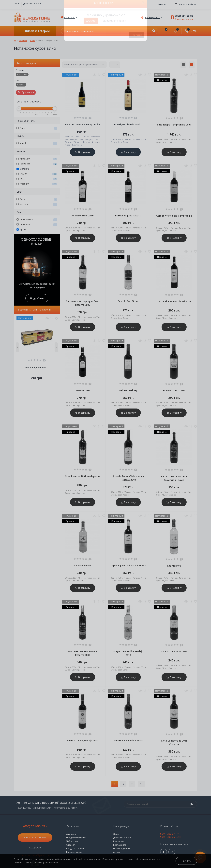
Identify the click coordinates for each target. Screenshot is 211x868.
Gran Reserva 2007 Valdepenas (83, 476)
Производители (122, 848)
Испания (22, 74)
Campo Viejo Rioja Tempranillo (174, 216)
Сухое (21, 85)
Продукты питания (76, 838)
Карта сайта (120, 845)
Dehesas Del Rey (128, 390)
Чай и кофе (72, 841)
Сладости (71, 845)
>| (141, 784)
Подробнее (37, 298)
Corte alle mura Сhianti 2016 (174, 301)
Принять (186, 861)
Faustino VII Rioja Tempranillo (83, 124)
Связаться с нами (35, 837)
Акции (116, 852)
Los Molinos (174, 566)
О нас (17, 3)
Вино (33, 41)
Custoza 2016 (83, 390)
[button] (185, 5)
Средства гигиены (76, 848)
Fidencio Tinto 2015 (174, 391)
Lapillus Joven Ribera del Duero (128, 565)
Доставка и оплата (33, 3)
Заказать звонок (184, 19)
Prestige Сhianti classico (128, 124)
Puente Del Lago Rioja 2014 (83, 740)
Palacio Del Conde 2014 (174, 651)
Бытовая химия (74, 852)
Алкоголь (23, 41)
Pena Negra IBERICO (37, 367)
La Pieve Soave (83, 565)
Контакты (118, 841)
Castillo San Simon (128, 301)
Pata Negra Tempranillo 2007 (174, 125)
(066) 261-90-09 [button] (35, 826)
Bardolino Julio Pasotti (128, 216)
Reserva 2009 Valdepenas (128, 740)
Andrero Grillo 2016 (83, 216)
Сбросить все (26, 92)
